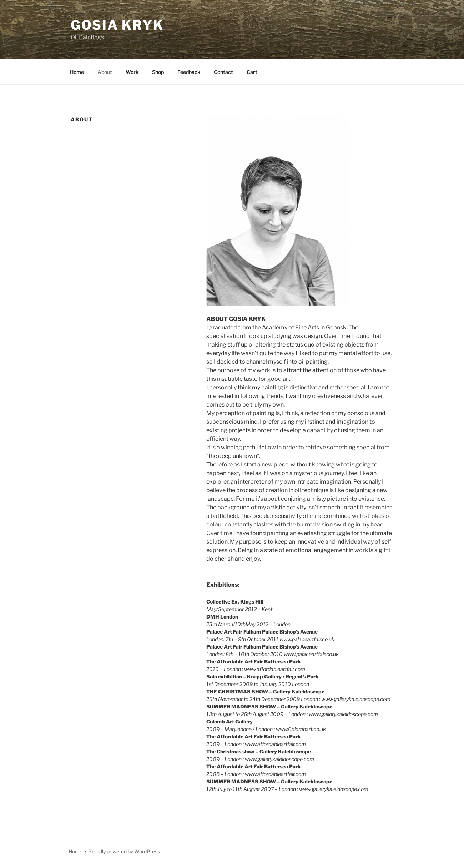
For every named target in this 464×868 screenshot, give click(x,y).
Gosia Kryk (117, 25)
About (105, 72)
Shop (158, 72)
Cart (252, 72)
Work (132, 72)
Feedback (189, 72)
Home (77, 72)
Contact (223, 72)
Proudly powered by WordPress (124, 851)
